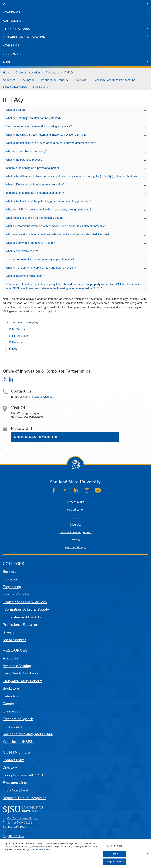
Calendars (11, 696)
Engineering (12, 587)
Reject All (114, 854)
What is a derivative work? (22, 251)
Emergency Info (15, 783)
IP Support (52, 73)
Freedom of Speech (18, 719)
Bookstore (11, 688)
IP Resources (16, 342)
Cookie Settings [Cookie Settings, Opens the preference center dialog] (114, 846)
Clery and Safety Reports (23, 681)
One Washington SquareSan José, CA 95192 (23, 821)
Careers (9, 704)
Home (7, 73)
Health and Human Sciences (25, 602)
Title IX (75, 517)
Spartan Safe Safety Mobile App (28, 734)
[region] (75, 853)
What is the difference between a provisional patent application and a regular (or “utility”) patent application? (71, 176)
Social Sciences (14, 640)
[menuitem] (10, 80)
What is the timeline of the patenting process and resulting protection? (48, 201)
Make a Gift (40, 87)
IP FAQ (68, 73)
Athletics (11, 46)
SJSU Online (12, 54)
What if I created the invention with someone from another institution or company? (56, 226)
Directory (10, 767)
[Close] (148, 853)
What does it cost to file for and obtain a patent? (35, 218)
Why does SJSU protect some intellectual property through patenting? (48, 210)
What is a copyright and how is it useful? (30, 243)
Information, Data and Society (26, 609)
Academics (11, 12)
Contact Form (14, 760)
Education (10, 579)
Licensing (81, 80)
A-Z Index (11, 658)
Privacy (76, 540)
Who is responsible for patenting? (26, 151)
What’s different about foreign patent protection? (35, 185)
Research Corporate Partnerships (114, 80)
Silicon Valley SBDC (15, 87)
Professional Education (20, 625)
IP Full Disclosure (19, 336)
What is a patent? (16, 110)
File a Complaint (15, 790)
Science (9, 632)
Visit (7, 4)
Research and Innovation (24, 37)
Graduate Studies (16, 594)
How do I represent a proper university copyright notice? (40, 259)
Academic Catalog (17, 666)
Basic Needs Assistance (21, 673)
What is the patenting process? (25, 160)
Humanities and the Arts (22, 617)
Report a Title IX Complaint (24, 798)
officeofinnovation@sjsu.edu (37, 397)
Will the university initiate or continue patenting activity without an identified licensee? (57, 234)
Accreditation (76, 510)
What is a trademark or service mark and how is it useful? (41, 268)
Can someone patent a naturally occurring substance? (39, 126)
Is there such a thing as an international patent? (35, 193)
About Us (9, 80)
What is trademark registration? (25, 276)
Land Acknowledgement (76, 532)
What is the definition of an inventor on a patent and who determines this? (51, 143)
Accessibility (75, 502)
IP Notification (17, 329)
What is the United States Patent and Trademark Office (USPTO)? (46, 135)
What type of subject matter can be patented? (33, 118)
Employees (11, 711)
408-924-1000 (17, 827)
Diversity (76, 525)
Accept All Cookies (115, 862)
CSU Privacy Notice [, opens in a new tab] (40, 849)
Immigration (12, 727)
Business (9, 572)
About (8, 62)
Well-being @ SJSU (18, 742)
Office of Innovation (28, 73)
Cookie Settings (75, 547)
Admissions (12, 21)
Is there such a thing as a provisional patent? (33, 168)
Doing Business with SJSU (23, 775)
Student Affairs (16, 29)
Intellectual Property (55, 80)
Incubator (28, 80)
